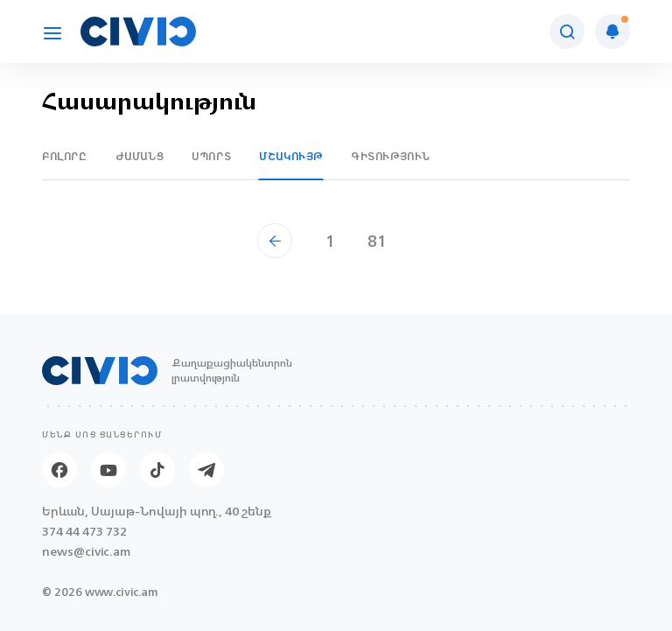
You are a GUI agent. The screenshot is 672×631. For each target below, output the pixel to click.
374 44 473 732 (84, 532)
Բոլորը (65, 156)
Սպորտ (211, 156)
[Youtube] (108, 470)
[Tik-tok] (157, 470)
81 (377, 241)
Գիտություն (391, 156)
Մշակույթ (291, 156)
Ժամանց (140, 156)
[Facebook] (59, 470)
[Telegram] (206, 470)
